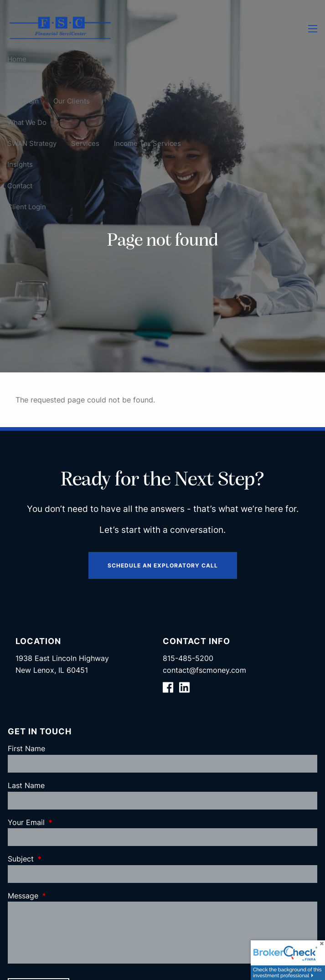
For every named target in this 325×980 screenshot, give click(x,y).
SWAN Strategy (32, 143)
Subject (58, 859)
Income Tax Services (147, 143)
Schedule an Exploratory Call (163, 565)
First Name (26, 748)
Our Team (23, 101)
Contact (20, 185)
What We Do (27, 122)
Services (85, 143)
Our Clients (72, 101)
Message (60, 896)
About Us (22, 80)
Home (17, 59)
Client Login (27, 207)
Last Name (26, 785)
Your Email (63, 822)
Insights (20, 164)
